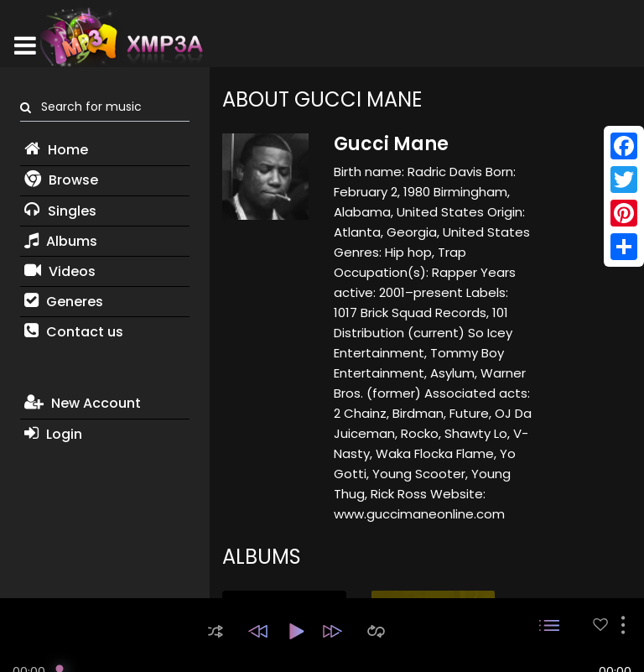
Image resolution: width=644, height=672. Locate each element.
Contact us (74, 332)
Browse (61, 180)
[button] (216, 631)
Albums (61, 241)
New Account (83, 403)
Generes (64, 302)
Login (53, 434)
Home (56, 150)
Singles (60, 211)
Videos (60, 271)
